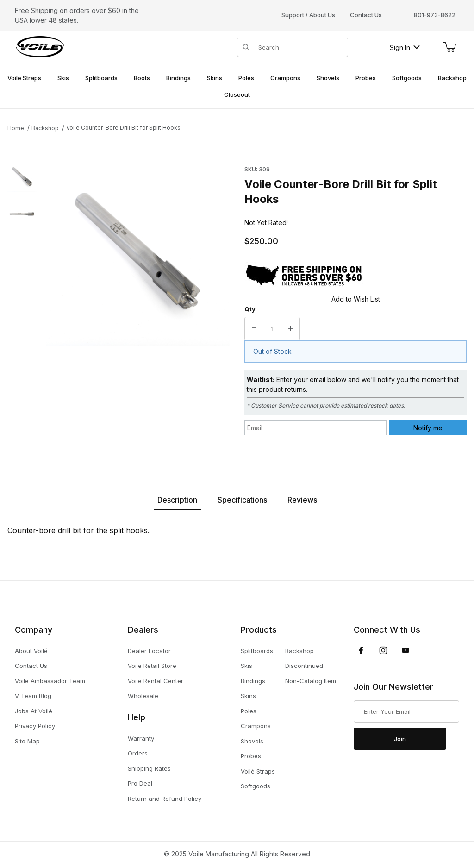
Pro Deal (140, 783)
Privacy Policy (35, 726)
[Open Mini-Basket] (449, 47)
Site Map (27, 741)
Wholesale (143, 696)
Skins (248, 696)
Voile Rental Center (156, 681)
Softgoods (256, 786)
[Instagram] (383, 650)
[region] (22, 304)
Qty (250, 309)
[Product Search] (300, 47)
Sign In (405, 47)
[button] (22, 177)
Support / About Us (308, 15)
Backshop (45, 128)
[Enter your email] (406, 711)
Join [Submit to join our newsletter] (400, 739)
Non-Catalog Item (311, 681)
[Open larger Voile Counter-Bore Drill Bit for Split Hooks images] (138, 254)
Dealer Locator (149, 651)
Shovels (252, 741)
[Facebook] (361, 650)
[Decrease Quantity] (254, 329)
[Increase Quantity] (290, 329)
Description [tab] (177, 500)
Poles (249, 711)
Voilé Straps (258, 771)
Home (16, 128)
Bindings (253, 681)
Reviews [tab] (302, 500)
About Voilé (31, 651)
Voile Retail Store (152, 666)
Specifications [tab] (242, 500)
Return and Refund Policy (165, 799)
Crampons (256, 726)
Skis (246, 666)
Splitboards (257, 651)
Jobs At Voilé (34, 711)
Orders (138, 753)
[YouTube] (405, 650)
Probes (251, 756)
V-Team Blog (33, 696)
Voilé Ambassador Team (50, 681)
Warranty (141, 738)
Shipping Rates (149, 768)
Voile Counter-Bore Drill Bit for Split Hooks (123, 128)
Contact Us (366, 15)
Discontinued (304, 666)
